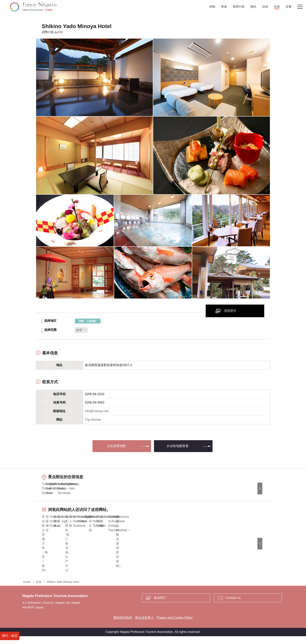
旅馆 (79, 330)
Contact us (233, 606)
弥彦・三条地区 (88, 321)
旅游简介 (160, 606)
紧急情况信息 (123, 625)
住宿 (39, 590)
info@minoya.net (97, 411)
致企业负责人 (144, 625)
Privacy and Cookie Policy (175, 625)
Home (27, 590)
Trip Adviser (93, 420)
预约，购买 (10, 636)
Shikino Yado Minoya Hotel (63, 590)
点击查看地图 (116, 446)
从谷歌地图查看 (178, 446)
